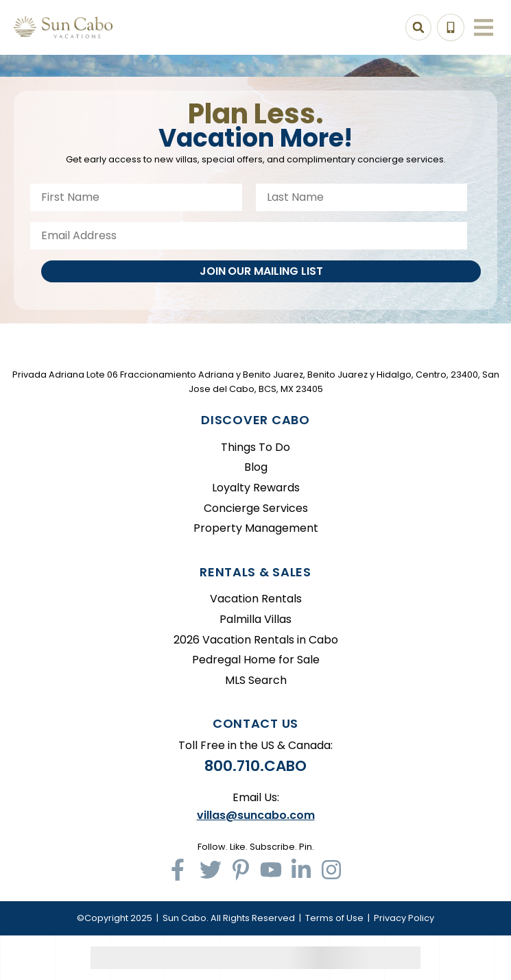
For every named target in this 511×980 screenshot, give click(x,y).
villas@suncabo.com (256, 815)
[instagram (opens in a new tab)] (331, 870)
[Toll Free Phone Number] (451, 27)
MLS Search (256, 680)
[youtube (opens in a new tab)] (271, 870)
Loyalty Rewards (256, 488)
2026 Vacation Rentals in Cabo (256, 640)
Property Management (256, 528)
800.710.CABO (255, 766)
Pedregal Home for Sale (256, 660)
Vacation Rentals (256, 599)
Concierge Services (256, 508)
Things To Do (255, 447)
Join (261, 271)
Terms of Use (334, 918)
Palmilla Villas (255, 619)
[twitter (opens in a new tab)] (211, 870)
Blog (256, 467)
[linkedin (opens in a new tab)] (301, 870)
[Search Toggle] (418, 27)
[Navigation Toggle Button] (484, 27)
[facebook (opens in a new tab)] (180, 870)
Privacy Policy (404, 918)
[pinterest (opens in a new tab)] (241, 870)
